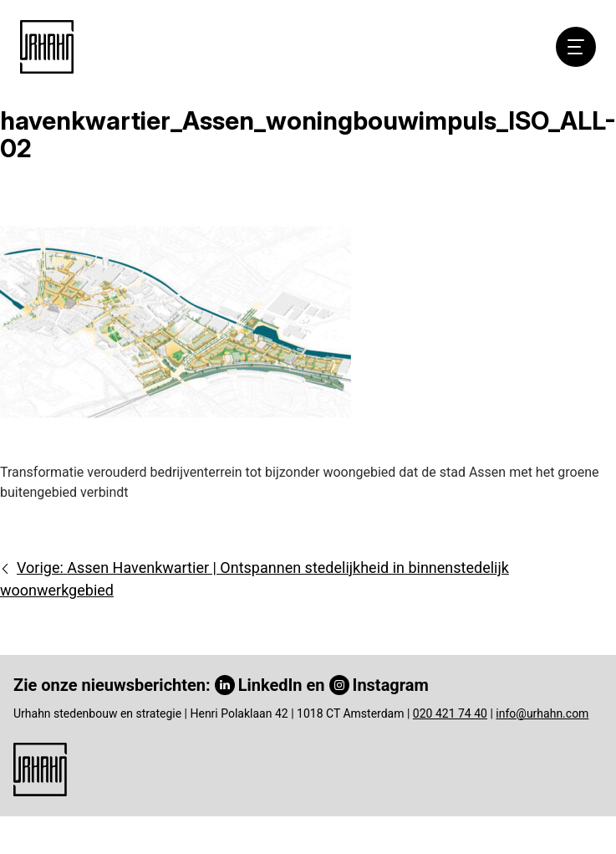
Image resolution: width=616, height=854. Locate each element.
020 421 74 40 (450, 713)
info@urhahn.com (542, 713)
